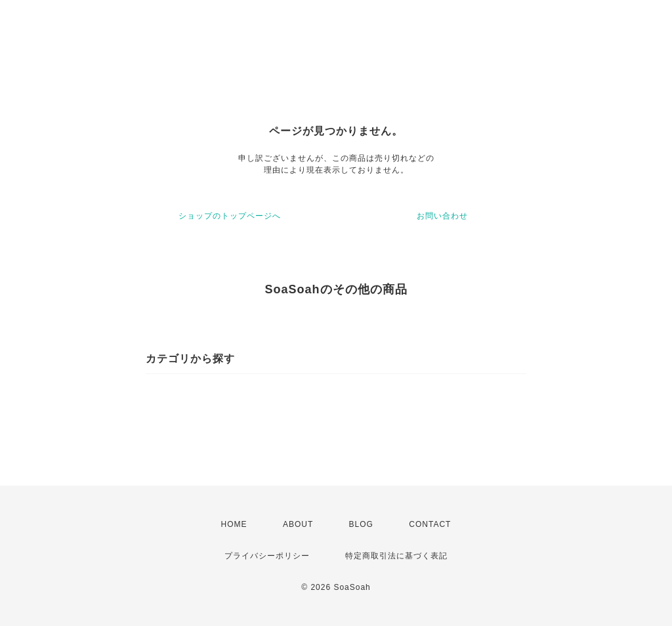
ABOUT (298, 524)
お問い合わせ (442, 216)
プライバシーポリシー (267, 556)
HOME (234, 524)
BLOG (361, 524)
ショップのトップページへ (230, 216)
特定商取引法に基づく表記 (396, 556)
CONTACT (430, 524)
